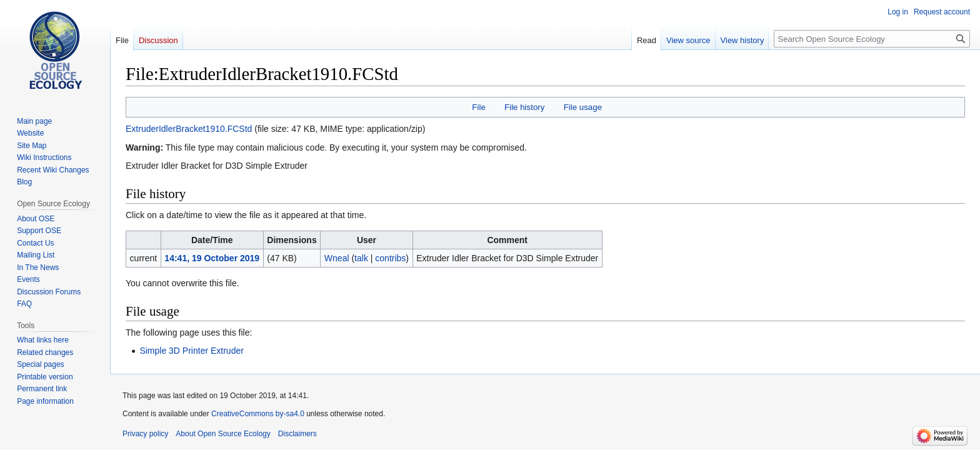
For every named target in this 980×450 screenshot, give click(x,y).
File (478, 107)
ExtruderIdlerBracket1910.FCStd (189, 129)
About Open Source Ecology (223, 434)
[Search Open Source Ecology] (872, 39)
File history (524, 107)
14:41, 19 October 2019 (212, 258)
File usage (583, 107)
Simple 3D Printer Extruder (192, 351)
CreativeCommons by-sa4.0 (258, 414)
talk (361, 258)
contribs (390, 258)
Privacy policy (145, 434)
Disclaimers (297, 434)
